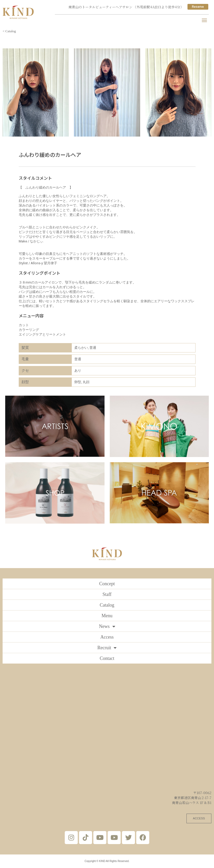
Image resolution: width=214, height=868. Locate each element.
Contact (107, 658)
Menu (107, 616)
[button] (205, 20)
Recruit (107, 648)
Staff (107, 594)
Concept (107, 584)
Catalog (107, 605)
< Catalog (9, 31)
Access (107, 637)
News (107, 626)
